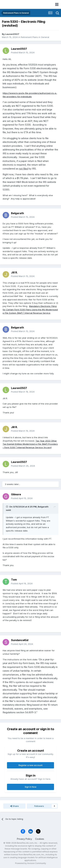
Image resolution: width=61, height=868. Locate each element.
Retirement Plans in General (35, 37)
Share (14, 806)
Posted (23, 52)
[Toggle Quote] (7, 507)
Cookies (40, 839)
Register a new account (30, 765)
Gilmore (16, 494)
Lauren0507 (12, 34)
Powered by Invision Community (31, 863)
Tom (14, 580)
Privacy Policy (24, 839)
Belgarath (17, 213)
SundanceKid (20, 640)
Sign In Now (31, 787)
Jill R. (14, 272)
